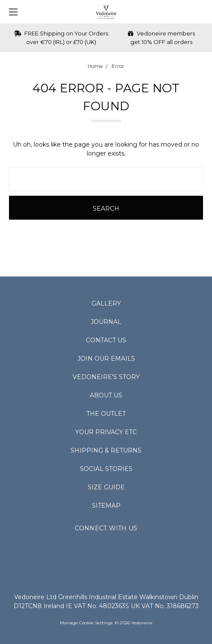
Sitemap (106, 506)
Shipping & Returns (106, 450)
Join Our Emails (106, 359)
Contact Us (106, 340)
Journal (106, 322)
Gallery (106, 303)
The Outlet (106, 414)
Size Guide (106, 487)
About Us (106, 395)
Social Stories (106, 469)
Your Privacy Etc (106, 432)
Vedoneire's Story (106, 377)
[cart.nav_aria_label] (202, 12)
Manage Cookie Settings (86, 623)
